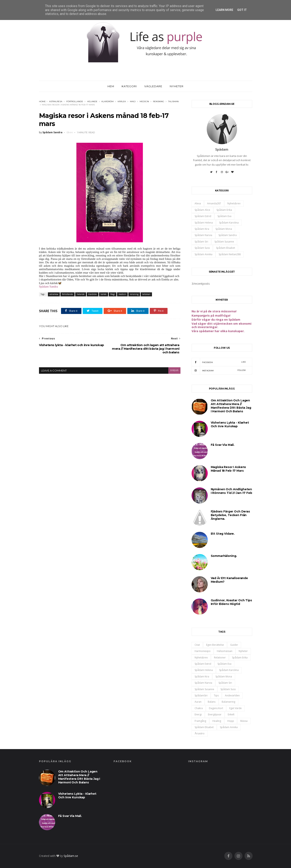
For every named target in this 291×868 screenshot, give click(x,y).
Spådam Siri (201, 242)
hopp (231, 721)
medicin (144, 101)
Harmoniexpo (203, 651)
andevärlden (232, 695)
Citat (197, 645)
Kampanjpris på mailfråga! (211, 315)
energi (198, 714)
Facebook (219, 362)
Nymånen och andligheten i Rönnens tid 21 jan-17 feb (231, 491)
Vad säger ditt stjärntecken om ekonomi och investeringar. (221, 325)
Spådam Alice (202, 210)
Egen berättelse (215, 645)
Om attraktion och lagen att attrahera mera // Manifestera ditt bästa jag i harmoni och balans (231, 406)
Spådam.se (71, 856)
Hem (111, 86)
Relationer (220, 658)
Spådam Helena (204, 223)
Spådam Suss (202, 248)
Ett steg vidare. (223, 534)
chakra (199, 708)
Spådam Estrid (203, 216)
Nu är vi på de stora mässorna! (214, 311)
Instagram (219, 370)
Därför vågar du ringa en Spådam (216, 320)
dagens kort (216, 708)
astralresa (56, 101)
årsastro (200, 733)
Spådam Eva (224, 216)
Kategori (129, 86)
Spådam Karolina (229, 223)
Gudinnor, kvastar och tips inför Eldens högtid (231, 602)
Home (42, 101)
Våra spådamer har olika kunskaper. (218, 331)
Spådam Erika (224, 210)
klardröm (108, 101)
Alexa (198, 203)
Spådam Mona (224, 229)
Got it (242, 10)
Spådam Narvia (203, 235)
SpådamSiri (201, 695)
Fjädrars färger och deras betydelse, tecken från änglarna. (230, 515)
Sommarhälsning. (224, 556)
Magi (133, 101)
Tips (216, 695)
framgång (200, 721)
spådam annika (203, 254)
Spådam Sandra (48, 287)
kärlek (122, 101)
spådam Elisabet (226, 248)
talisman (173, 101)
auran (198, 702)
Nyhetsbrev (234, 203)
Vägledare (153, 86)
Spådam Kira (202, 229)
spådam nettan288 (230, 254)
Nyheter (177, 86)
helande (92, 101)
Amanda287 (214, 203)
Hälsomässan (225, 651)
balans (212, 702)
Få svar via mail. (223, 445)
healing (217, 721)
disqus (174, 370)
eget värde (236, 708)
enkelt (231, 714)
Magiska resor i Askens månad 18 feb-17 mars (228, 469)
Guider (234, 645)
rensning (159, 101)
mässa (244, 721)
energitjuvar (215, 714)
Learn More (224, 10)
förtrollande (75, 101)
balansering (228, 702)
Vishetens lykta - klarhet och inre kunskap (230, 424)
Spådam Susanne (224, 242)
